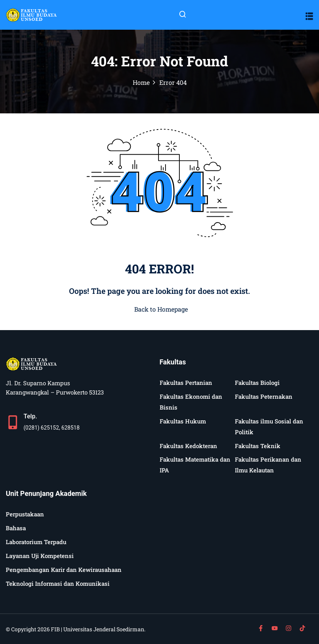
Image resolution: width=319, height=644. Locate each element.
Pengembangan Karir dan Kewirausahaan (64, 570)
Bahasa (16, 528)
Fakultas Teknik (258, 446)
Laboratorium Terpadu (36, 542)
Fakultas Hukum (183, 421)
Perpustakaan (25, 514)
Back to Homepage (159, 309)
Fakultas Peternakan (264, 396)
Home (141, 82)
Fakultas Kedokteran (188, 446)
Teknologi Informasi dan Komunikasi (58, 583)
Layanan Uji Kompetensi (40, 556)
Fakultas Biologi (257, 383)
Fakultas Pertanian (186, 383)
